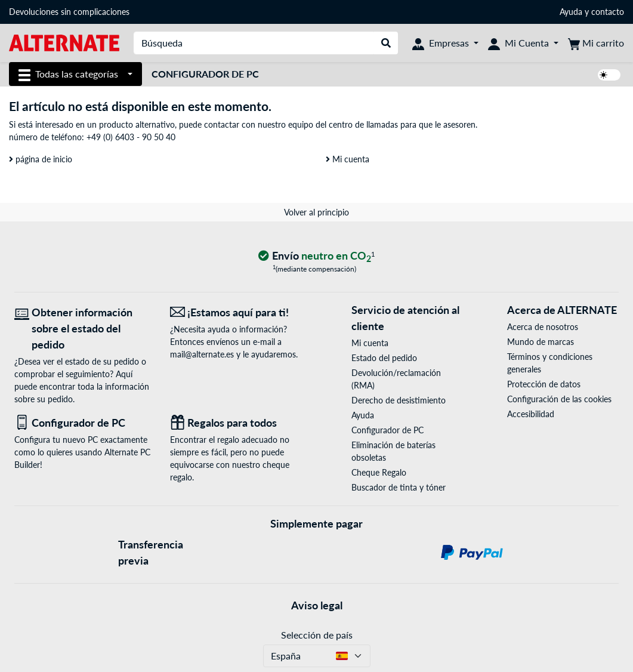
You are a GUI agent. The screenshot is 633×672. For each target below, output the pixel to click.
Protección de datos (544, 384)
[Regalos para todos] (239, 423)
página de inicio (41, 159)
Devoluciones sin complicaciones (69, 12)
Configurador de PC (205, 74)
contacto (608, 12)
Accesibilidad (531, 414)
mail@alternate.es (202, 354)
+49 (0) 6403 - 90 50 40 (131, 137)
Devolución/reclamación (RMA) (396, 379)
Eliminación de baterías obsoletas (393, 451)
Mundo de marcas (541, 342)
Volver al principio (316, 212)
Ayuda (571, 12)
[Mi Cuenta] (523, 43)
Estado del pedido (384, 358)
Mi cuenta (348, 159)
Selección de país (317, 635)
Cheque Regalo (379, 472)
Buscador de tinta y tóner (399, 487)
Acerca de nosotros (543, 327)
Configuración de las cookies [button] (559, 399)
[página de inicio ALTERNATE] (64, 42)
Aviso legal (317, 605)
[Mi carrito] (596, 43)
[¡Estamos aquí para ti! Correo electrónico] (239, 312)
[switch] (609, 75)
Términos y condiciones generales (550, 363)
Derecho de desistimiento (399, 400)
